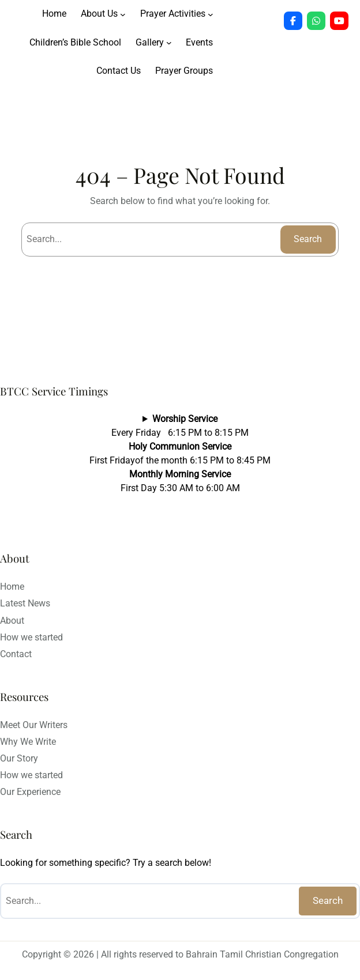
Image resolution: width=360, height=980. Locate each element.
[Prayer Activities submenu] (211, 14)
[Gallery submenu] (169, 43)
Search (308, 239)
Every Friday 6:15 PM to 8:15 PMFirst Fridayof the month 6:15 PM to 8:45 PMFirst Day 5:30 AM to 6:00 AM (180, 454)
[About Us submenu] (123, 14)
